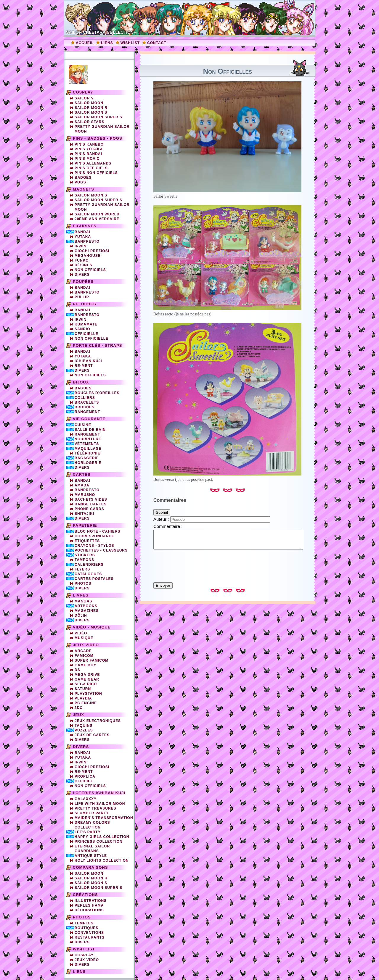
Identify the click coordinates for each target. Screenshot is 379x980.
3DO (79, 708)
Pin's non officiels (96, 173)
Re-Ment (84, 366)
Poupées (83, 282)
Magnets (83, 189)
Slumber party (92, 813)
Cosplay (83, 92)
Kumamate (86, 324)
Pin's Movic (87, 159)
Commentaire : (168, 526)
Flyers (82, 569)
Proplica (85, 776)
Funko (82, 260)
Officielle (86, 334)
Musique (84, 638)
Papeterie (85, 525)
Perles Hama (89, 905)
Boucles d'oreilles (97, 393)
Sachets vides (91, 499)
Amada (82, 485)
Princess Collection (99, 842)
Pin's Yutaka (89, 149)
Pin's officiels (91, 168)
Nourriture (88, 439)
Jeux (78, 715)
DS (77, 670)
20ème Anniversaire (97, 219)
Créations (85, 895)
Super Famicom (91, 660)
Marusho (85, 495)
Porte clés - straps (97, 345)
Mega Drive (87, 675)
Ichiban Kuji (88, 361)
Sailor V (84, 98)
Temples (84, 923)
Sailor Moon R (91, 108)
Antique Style (91, 856)
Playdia (83, 698)
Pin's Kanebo (89, 144)
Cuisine (83, 425)
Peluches (85, 304)
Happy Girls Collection (102, 837)
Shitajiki (84, 514)
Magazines (87, 611)
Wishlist (130, 43)
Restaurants (90, 937)
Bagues (83, 388)
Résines (83, 265)
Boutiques (86, 928)
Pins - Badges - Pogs (98, 138)
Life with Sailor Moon (100, 804)
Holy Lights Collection (102, 860)
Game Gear (87, 679)
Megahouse (88, 256)
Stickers (85, 555)
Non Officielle (91, 339)
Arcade (83, 651)
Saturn (83, 689)
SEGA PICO (86, 684)
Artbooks (86, 606)
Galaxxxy (86, 799)
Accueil (85, 43)
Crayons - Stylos (94, 546)
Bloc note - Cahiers (97, 531)
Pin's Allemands (93, 163)
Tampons (84, 560)
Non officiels (90, 270)
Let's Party (88, 832)
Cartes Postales (94, 579)
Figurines (85, 226)
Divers (82, 275)
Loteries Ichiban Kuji (99, 793)
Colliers (85, 398)
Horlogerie (88, 463)
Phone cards (89, 509)
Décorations (89, 910)
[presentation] (227, 563)
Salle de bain (90, 430)
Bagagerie (87, 458)
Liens (107, 43)
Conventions (89, 933)
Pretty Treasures (95, 808)
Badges (83, 178)
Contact (157, 43)
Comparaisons (90, 867)
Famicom (84, 656)
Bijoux (81, 382)
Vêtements (87, 444)
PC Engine (86, 703)
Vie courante (89, 419)
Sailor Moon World (97, 214)
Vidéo (81, 633)
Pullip (82, 297)
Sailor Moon (89, 103)
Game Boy (85, 665)
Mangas (83, 601)
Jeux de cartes (92, 735)
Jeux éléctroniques (98, 721)
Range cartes (91, 504)
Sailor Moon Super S (98, 117)
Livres (81, 595)
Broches (85, 407)
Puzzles (84, 730)
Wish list (84, 949)
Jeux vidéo (86, 645)
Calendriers (89, 565)
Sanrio (82, 329)
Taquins (83, 726)
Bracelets (87, 402)
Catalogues (88, 574)
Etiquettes (87, 541)
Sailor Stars (89, 122)
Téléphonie (87, 453)
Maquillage (88, 449)
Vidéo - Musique (92, 627)
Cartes (82, 474)
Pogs (80, 182)
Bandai (82, 232)
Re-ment (84, 772)
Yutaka (83, 237)
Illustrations (91, 901)
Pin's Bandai (88, 154)
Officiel (84, 781)
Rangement (87, 412)
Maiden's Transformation (104, 818)
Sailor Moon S (91, 112)
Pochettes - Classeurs (101, 550)
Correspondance (94, 536)
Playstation (88, 694)
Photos (83, 584)
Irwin (81, 246)
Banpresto (87, 241)
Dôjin (81, 615)
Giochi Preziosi (92, 251)
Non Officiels (90, 375)
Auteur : (162, 519)
